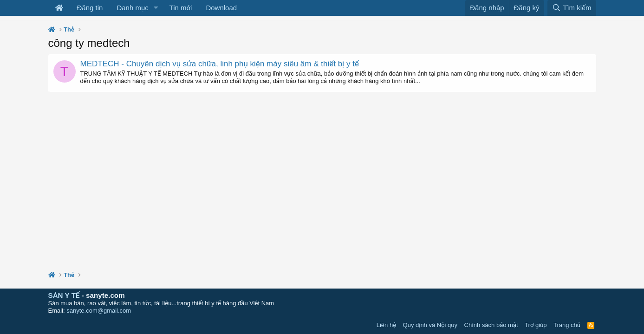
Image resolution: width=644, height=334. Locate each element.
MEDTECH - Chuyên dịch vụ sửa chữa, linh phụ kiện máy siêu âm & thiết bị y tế (220, 64)
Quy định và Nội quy (430, 325)
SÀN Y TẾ (64, 295)
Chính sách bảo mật (491, 325)
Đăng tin (90, 8)
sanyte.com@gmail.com (99, 311)
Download (221, 8)
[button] (156, 8)
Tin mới (181, 8)
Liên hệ (386, 325)
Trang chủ (567, 325)
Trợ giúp (536, 325)
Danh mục (132, 8)
